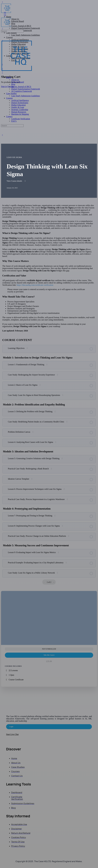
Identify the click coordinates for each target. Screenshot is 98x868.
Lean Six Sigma (14, 157)
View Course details (17, 181)
